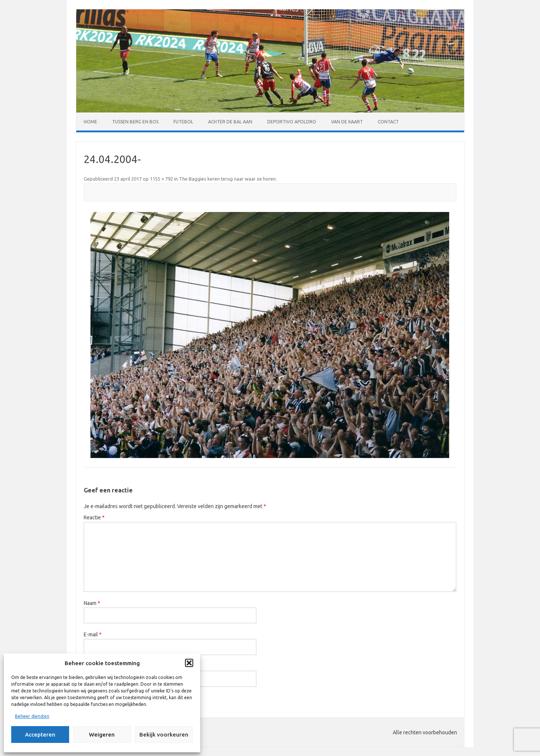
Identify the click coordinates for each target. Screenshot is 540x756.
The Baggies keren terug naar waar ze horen (227, 179)
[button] (189, 663)
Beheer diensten (32, 716)
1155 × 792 (161, 179)
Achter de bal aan (230, 122)
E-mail (93, 634)
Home (90, 122)
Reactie (94, 517)
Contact (388, 122)
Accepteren (40, 735)
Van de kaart (347, 122)
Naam (92, 603)
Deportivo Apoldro (292, 122)
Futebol (183, 122)
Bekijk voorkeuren (164, 735)
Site (88, 666)
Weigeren (102, 735)
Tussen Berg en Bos (135, 122)
